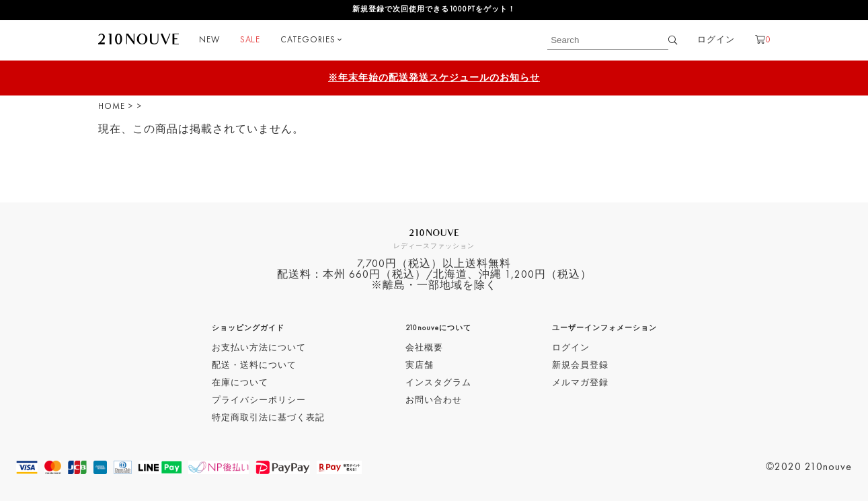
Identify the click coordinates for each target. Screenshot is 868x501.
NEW (209, 40)
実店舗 (420, 365)
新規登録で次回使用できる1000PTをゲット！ (434, 10)
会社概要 (424, 348)
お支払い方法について (259, 348)
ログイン (716, 40)
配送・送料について (254, 365)
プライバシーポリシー (259, 400)
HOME (112, 107)
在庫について (240, 383)
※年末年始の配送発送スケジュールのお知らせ (434, 78)
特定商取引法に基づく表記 (268, 418)
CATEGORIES (308, 40)
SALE (250, 40)
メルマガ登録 (580, 383)
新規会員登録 (580, 365)
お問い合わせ (434, 400)
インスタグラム (438, 383)
